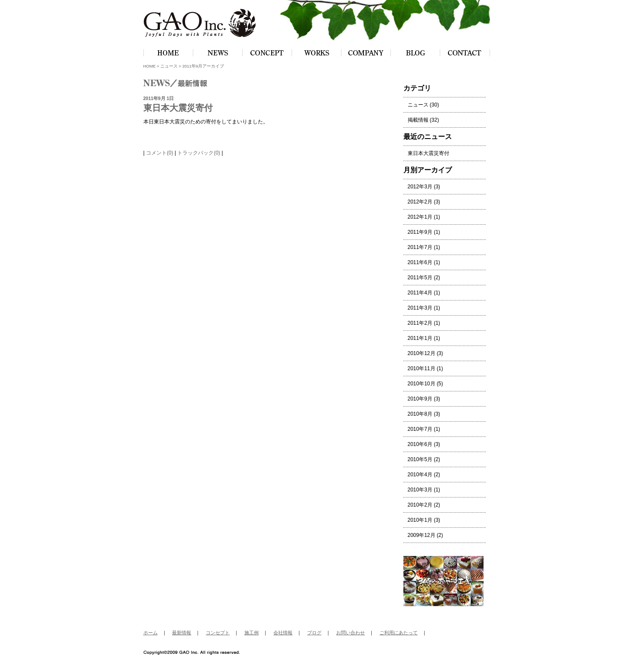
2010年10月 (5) (425, 384)
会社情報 (283, 633)
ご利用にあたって (399, 633)
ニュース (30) (424, 105)
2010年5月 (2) (424, 459)
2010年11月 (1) (425, 368)
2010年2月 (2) (424, 505)
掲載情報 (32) (424, 120)
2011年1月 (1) (424, 338)
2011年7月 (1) (424, 247)
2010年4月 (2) (424, 475)
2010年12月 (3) (425, 353)
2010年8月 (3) (424, 414)
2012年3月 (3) (424, 187)
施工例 (252, 633)
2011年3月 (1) (424, 308)
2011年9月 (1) (424, 232)
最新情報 (182, 633)
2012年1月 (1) (424, 217)
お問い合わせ (351, 633)
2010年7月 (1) (424, 429)
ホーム (151, 633)
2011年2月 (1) (424, 323)
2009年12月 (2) (425, 535)
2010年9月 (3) (424, 399)
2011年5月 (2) (424, 278)
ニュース (169, 66)
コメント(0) (160, 153)
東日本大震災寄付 (178, 108)
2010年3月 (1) (424, 490)
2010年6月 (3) (424, 444)
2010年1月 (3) (424, 520)
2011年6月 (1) (424, 262)
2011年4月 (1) (424, 293)
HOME (150, 66)
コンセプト (218, 633)
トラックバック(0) (199, 153)
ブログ (314, 633)
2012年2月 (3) (424, 202)
